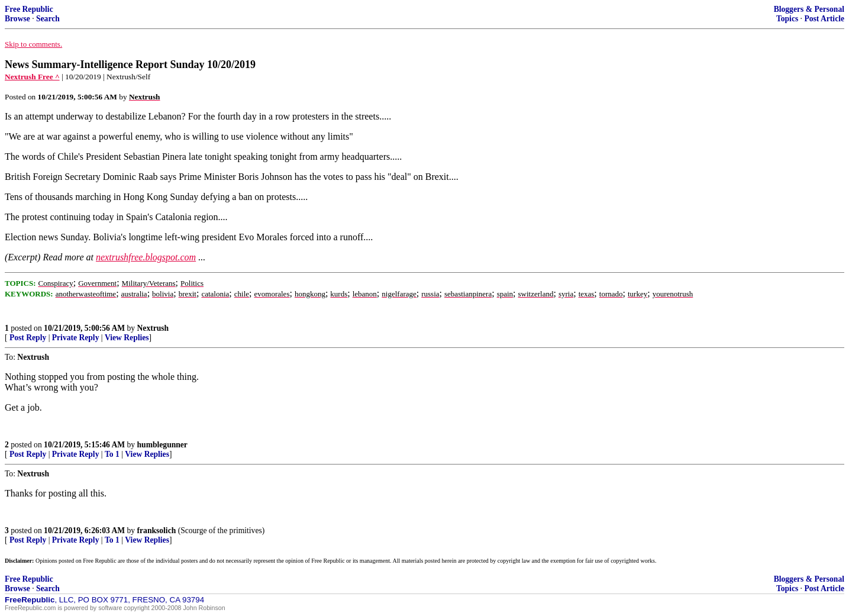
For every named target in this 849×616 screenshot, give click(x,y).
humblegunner (162, 445)
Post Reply (28, 338)
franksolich (157, 530)
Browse (17, 19)
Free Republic (29, 9)
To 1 (112, 454)
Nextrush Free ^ (32, 77)
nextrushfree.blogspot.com (146, 257)
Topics (787, 19)
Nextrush (153, 328)
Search (48, 19)
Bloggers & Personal (809, 9)
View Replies (127, 338)
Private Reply (76, 338)
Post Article (824, 19)
